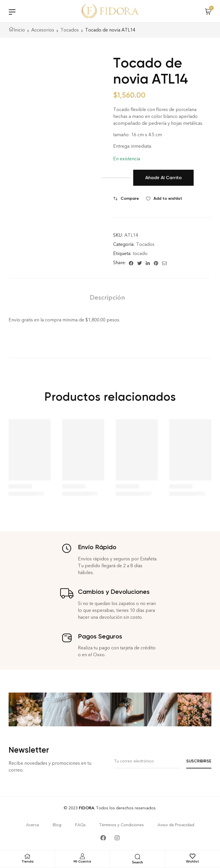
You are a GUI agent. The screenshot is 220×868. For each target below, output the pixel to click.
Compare (130, 198)
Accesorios (43, 30)
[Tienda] (27, 856)
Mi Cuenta (82, 861)
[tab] (107, 297)
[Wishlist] (192, 856)
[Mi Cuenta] (82, 856)
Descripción (107, 297)
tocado (140, 253)
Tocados (70, 30)
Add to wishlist (168, 198)
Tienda (27, 861)
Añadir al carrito (163, 178)
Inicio (19, 30)
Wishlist (192, 861)
